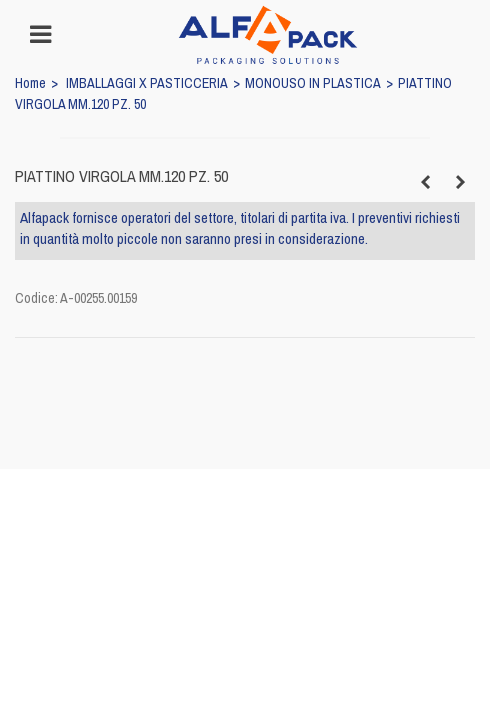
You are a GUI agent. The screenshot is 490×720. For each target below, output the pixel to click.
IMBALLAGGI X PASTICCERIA (147, 83)
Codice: (36, 298)
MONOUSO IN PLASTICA (313, 83)
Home (30, 83)
